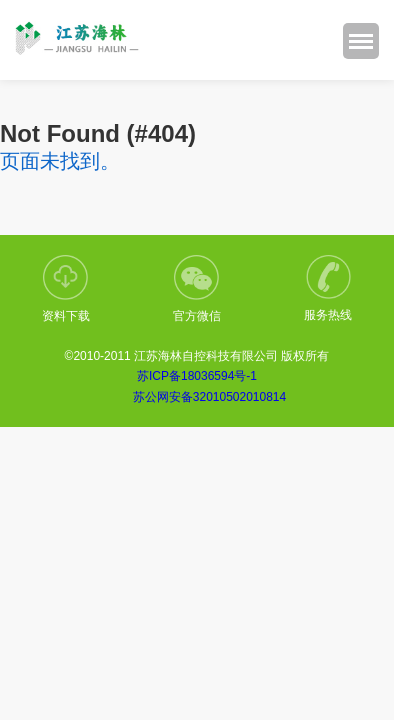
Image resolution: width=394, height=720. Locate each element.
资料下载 (66, 289)
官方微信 (197, 289)
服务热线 (328, 288)
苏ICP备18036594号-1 (197, 376)
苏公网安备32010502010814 (209, 397)
